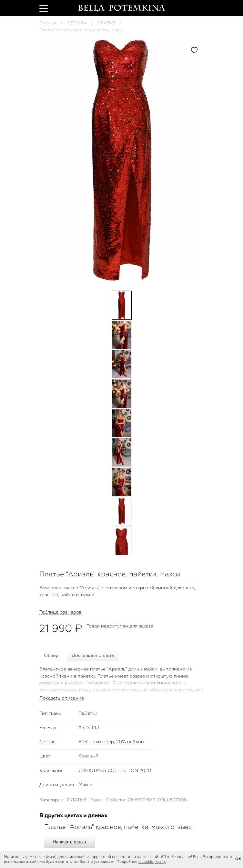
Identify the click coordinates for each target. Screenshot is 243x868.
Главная (48, 23)
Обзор (51, 656)
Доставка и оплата (93, 656)
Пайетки (116, 800)
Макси (96, 800)
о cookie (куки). (152, 862)
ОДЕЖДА (77, 23)
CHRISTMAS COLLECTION (158, 800)
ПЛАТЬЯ (106, 23)
